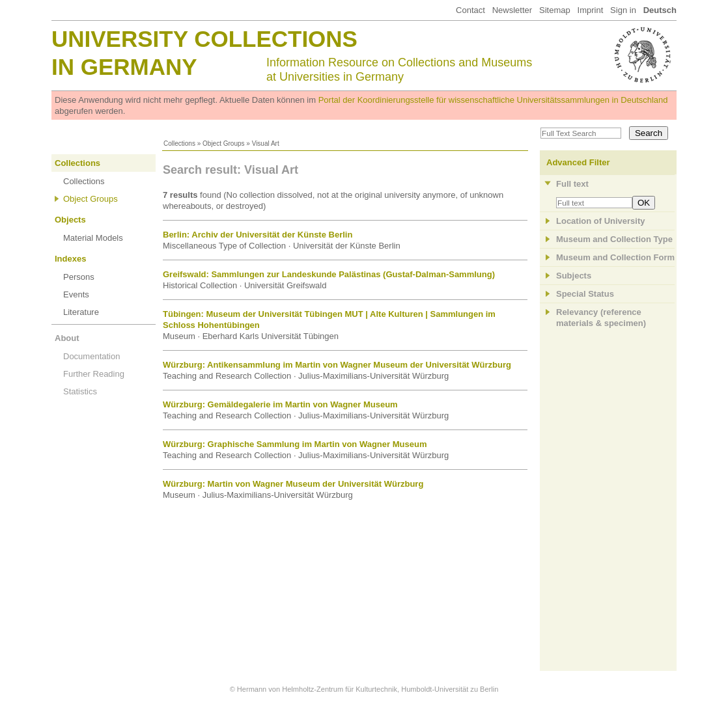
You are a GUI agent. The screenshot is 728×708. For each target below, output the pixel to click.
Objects (70, 220)
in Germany (124, 67)
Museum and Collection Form (615, 257)
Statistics (80, 391)
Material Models (93, 238)
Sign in (623, 10)
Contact (470, 10)
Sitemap (555, 10)
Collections (179, 143)
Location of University (601, 221)
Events (76, 294)
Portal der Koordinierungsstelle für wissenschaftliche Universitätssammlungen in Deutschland (493, 100)
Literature (81, 312)
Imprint (591, 10)
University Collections (204, 39)
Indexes (70, 259)
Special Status (585, 294)
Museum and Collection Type (614, 239)
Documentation (91, 356)
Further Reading (94, 374)
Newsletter (512, 10)
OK (644, 203)
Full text (572, 184)
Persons (79, 277)
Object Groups (223, 143)
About (67, 338)
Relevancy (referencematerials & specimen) (601, 318)
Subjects (574, 276)
